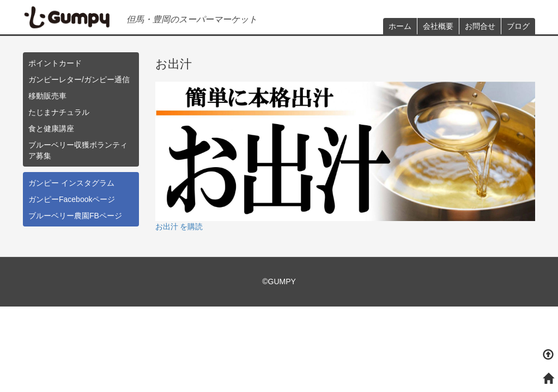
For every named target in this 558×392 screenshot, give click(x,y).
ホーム (400, 26)
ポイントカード (55, 63)
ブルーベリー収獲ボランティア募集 (78, 150)
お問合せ (480, 26)
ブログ (518, 26)
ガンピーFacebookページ (72, 199)
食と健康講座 (51, 128)
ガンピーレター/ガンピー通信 (79, 79)
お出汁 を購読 (179, 226)
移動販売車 (47, 96)
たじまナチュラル (59, 112)
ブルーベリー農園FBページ (75, 216)
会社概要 (438, 26)
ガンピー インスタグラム (71, 183)
